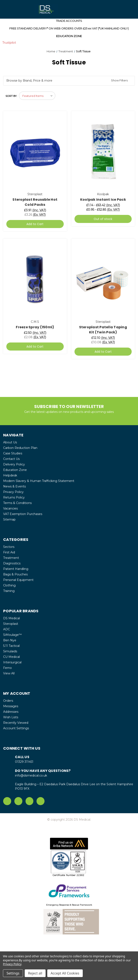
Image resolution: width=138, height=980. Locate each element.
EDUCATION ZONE (69, 36)
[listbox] (37, 96)
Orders (8, 701)
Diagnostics (12, 563)
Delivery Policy (14, 464)
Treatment (11, 558)
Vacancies (10, 508)
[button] (69, 81)
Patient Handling (16, 569)
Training (9, 591)
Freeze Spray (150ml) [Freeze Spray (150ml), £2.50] (35, 327)
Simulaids (10, 651)
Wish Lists (11, 717)
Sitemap (9, 519)
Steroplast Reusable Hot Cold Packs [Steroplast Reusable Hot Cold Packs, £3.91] (35, 202)
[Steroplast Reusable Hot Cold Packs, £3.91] (35, 152)
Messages (11, 706)
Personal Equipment (18, 580)
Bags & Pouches (15, 574)
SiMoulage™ (12, 635)
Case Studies (13, 453)
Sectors (9, 547)
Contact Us (11, 459)
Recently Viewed (16, 723)
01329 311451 (24, 762)
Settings (13, 973)
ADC (7, 629)
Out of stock (103, 219)
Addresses (11, 712)
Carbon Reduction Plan (20, 448)
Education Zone (15, 470)
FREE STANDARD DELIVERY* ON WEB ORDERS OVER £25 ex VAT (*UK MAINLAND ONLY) (69, 28)
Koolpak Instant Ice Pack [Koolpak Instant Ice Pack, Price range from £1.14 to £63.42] (103, 200)
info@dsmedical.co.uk (31, 775)
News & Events (14, 486)
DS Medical (11, 618)
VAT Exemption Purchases (23, 514)
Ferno (7, 668)
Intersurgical (12, 662)
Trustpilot (9, 43)
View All (9, 673)
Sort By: (11, 96)
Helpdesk (10, 475)
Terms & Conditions (17, 503)
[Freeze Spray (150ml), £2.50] (35, 280)
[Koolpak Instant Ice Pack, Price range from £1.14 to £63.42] (103, 152)
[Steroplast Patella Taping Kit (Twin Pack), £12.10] (103, 280)
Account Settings (16, 728)
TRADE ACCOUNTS (69, 21)
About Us (10, 442)
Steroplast (11, 624)
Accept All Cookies (65, 973)
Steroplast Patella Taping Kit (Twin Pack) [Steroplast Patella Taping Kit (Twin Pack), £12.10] (103, 330)
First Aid (9, 552)
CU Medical (11, 657)
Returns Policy (14, 497)
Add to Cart (35, 224)
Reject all (35, 973)
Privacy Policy (13, 492)
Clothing (9, 585)
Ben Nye (10, 640)
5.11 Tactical (11, 646)
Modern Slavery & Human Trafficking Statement (39, 481)
